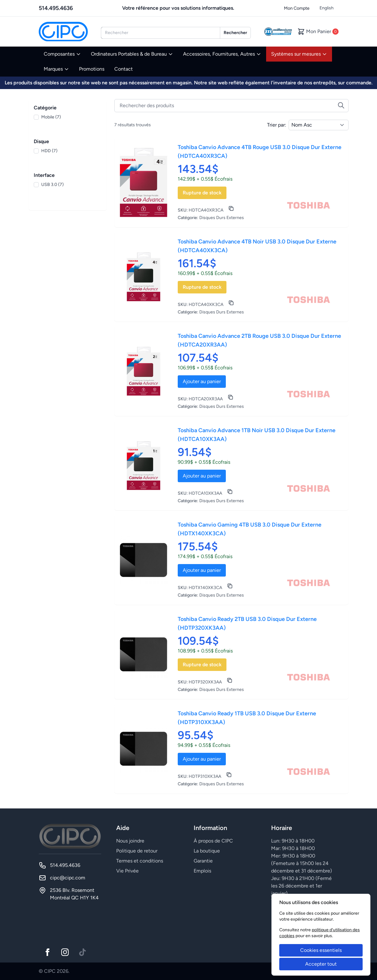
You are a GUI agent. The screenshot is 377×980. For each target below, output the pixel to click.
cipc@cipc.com (68, 878)
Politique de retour (137, 851)
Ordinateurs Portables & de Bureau (132, 54)
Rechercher (235, 33)
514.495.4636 (56, 8)
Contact (124, 69)
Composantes (62, 54)
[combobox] (161, 33)
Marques (56, 69)
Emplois (202, 871)
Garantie (203, 861)
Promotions (92, 69)
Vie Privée (127, 871)
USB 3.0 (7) (52, 185)
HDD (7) (49, 151)
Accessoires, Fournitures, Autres (222, 54)
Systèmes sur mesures (299, 54)
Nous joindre (130, 841)
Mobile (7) (51, 117)
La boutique (207, 851)
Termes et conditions (140, 861)
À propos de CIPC (213, 841)
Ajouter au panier (202, 381)
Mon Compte (297, 8)
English (327, 8)
